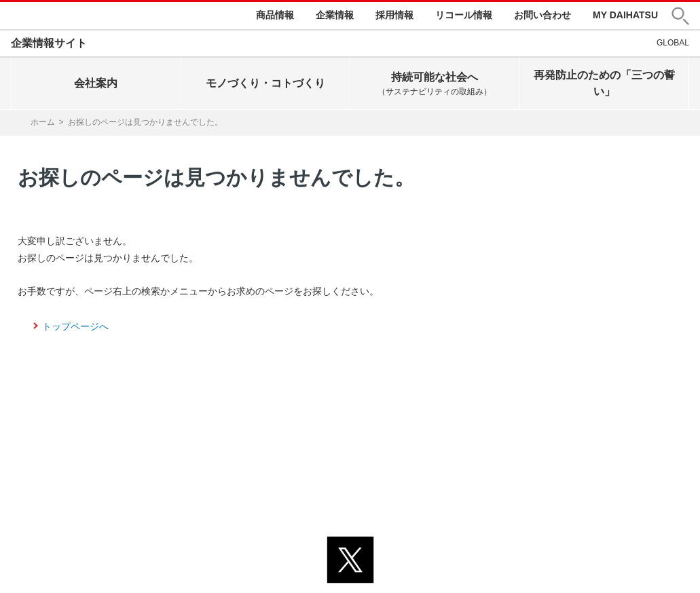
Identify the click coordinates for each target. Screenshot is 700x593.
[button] (680, 16)
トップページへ (75, 326)
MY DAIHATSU (625, 15)
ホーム (43, 122)
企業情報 (335, 15)
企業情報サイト (49, 43)
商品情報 (275, 15)
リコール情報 (464, 15)
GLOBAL (673, 43)
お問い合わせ (542, 15)
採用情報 (394, 15)
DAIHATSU (55, 16)
